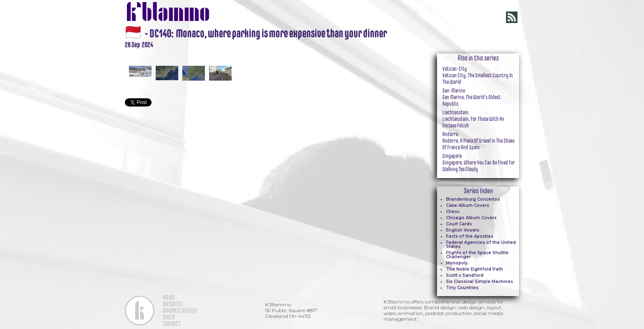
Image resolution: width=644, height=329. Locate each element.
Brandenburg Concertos (473, 199)
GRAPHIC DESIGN (180, 310)
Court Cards (459, 224)
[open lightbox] (264, 53)
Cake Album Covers (468, 205)
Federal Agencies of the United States (481, 244)
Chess (453, 212)
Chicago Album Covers (471, 218)
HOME (169, 297)
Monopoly (457, 263)
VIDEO (169, 317)
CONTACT (171, 324)
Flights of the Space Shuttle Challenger (477, 255)
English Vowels (463, 230)
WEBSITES (173, 304)
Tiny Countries (462, 288)
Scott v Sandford (465, 275)
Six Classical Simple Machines (480, 282)
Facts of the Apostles (470, 236)
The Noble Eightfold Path (475, 269)
